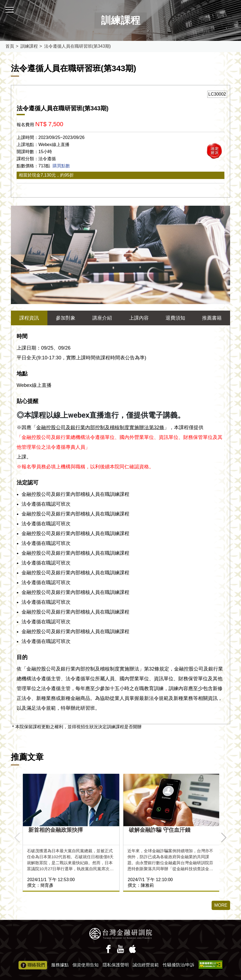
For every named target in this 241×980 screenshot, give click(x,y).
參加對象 (66, 318)
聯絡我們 (33, 965)
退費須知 (175, 318)
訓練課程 (29, 46)
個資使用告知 (86, 965)
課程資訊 (29, 318)
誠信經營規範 (146, 965)
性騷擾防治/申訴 (179, 965)
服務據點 (60, 965)
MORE (221, 905)
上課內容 (139, 318)
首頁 (10, 46)
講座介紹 (102, 318)
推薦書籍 (212, 318)
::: (2, 2)
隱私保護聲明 (116, 965)
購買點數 (61, 166)
